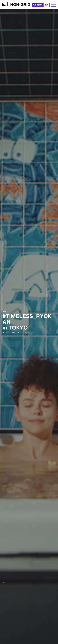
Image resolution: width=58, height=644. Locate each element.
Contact (38, 5)
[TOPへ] (16, 3)
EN (47, 5)
